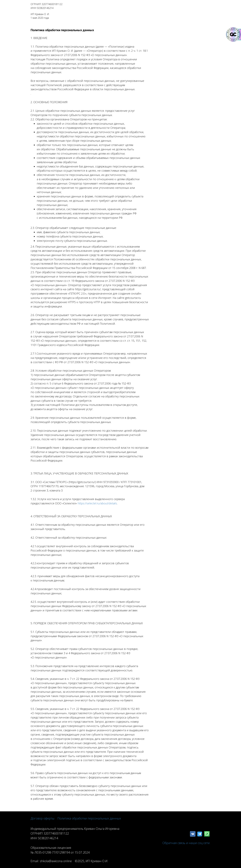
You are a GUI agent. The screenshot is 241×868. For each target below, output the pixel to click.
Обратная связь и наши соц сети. (186, 843)
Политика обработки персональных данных (89, 818)
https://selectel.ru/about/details (97, 503)
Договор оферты (42, 818)
